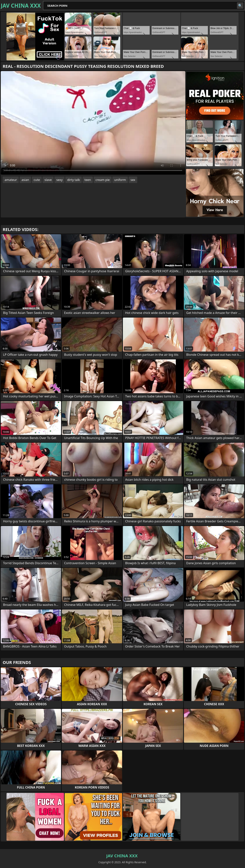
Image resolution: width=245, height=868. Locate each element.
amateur (11, 180)
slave (48, 180)
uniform (120, 180)
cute (37, 180)
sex (133, 180)
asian (25, 180)
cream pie (103, 180)
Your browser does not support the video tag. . (93, 123)
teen (88, 180)
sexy (59, 180)
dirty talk (73, 180)
